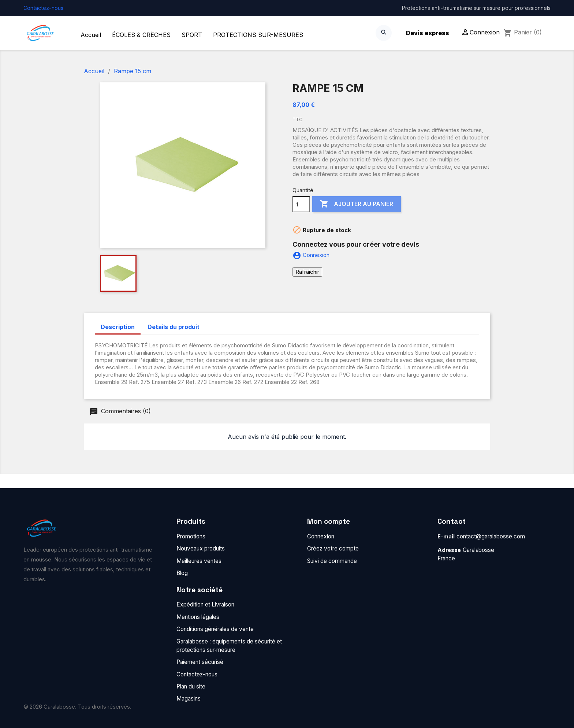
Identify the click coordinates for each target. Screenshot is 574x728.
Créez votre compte (333, 548)
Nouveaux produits (201, 548)
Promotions (191, 536)
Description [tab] (118, 327)
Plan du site (191, 686)
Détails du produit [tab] (174, 327)
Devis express (428, 33)
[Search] (384, 33)
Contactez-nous (43, 8)
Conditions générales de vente (215, 629)
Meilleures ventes (199, 561)
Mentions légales (198, 617)
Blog (182, 573)
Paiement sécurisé (200, 662)
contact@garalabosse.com (491, 536)
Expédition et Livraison (205, 604)
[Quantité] (301, 204)
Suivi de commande (332, 561)
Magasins (189, 699)
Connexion (321, 536)
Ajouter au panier (357, 204)
